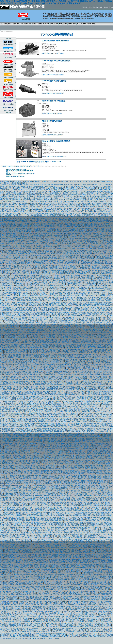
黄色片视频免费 (80, 485)
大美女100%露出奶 (6, 395)
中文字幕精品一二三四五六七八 (67, 405)
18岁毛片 (91, 443)
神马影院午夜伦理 (83, 207)
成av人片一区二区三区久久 (102, 223)
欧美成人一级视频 (27, 240)
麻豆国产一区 (78, 408)
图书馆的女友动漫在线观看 (82, 464)
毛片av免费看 (98, 307)
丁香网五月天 (51, 380)
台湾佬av (87, 462)
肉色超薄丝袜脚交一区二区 (21, 524)
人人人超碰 (64, 410)
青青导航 (102, 420)
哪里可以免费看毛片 (46, 296)
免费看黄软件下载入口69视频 (66, 225)
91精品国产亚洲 (52, 561)
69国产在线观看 (19, 284)
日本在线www (7, 257)
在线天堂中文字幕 (81, 632)
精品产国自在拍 (5, 529)
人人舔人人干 (63, 608)
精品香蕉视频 (26, 450)
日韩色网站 (56, 480)
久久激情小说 (105, 507)
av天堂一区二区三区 (95, 554)
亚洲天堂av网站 (77, 316)
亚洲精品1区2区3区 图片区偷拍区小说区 (63, 418)
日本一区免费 (64, 294)
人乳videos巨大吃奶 (87, 243)
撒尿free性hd (49, 618)
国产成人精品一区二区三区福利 (30, 249)
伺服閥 (52, 24)
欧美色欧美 (49, 546)
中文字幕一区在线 (67, 428)
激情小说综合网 (103, 356)
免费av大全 (73, 265)
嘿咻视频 (20, 388)
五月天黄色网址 (65, 359)
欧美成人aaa (42, 321)
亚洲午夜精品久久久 (18, 593)
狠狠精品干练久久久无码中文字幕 (26, 201)
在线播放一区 (58, 279)
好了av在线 (62, 289)
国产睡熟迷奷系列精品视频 (43, 196)
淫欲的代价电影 (103, 207)
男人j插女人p (45, 568)
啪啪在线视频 (71, 571)
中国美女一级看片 (16, 378)
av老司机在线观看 (41, 331)
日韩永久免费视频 (31, 277)
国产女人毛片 (77, 398)
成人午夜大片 (72, 207)
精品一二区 (16, 269)
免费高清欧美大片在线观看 (41, 356)
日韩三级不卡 (68, 291)
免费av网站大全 (60, 618)
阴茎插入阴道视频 (82, 611)
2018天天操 (52, 280)
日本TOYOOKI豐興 (9, 95)
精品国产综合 (96, 316)
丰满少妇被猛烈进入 (15, 294)
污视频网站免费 (95, 247)
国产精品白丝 (68, 507)
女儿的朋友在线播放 (9, 637)
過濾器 (84, 24)
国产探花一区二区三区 (7, 580)
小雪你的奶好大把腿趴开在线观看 (62, 307)
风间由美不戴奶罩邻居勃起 (37, 217)
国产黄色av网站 (9, 522)
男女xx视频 (16, 264)
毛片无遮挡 (24, 385)
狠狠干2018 (77, 272)
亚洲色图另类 (102, 351)
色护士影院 (82, 455)
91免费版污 (104, 417)
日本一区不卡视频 (38, 546)
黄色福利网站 (80, 521)
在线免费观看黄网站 (49, 227)
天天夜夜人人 (105, 556)
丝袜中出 (6, 260)
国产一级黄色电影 (27, 511)
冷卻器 (94, 24)
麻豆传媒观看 (109, 573)
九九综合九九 (29, 538)
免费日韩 (64, 304)
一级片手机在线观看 (93, 492)
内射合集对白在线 (100, 312)
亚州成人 (32, 213)
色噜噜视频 (89, 438)
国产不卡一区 (73, 235)
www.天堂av (51, 489)
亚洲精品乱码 (91, 430)
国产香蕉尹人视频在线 (85, 265)
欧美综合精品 (84, 230)
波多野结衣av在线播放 (92, 417)
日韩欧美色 (31, 435)
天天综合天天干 (42, 257)
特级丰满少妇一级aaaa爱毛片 (28, 452)
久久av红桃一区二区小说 (31, 260)
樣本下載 (106, 7)
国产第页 (7, 573)
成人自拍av (83, 420)
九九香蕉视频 (103, 331)
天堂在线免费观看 (72, 284)
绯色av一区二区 (63, 393)
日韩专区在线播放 (82, 427)
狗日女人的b (52, 499)
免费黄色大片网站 (98, 546)
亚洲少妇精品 (31, 274)
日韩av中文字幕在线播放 (45, 611)
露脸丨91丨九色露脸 (43, 316)
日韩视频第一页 (50, 534)
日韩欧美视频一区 (36, 272)
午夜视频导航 (51, 454)
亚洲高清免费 (24, 329)
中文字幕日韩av (105, 339)
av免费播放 (19, 556)
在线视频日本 (27, 600)
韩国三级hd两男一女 (80, 532)
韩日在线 (104, 585)
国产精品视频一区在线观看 (77, 220)
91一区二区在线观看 (80, 628)
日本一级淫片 (71, 185)
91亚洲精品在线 (81, 454)
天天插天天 (76, 343)
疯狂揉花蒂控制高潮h (97, 338)
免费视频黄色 (79, 401)
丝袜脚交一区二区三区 (8, 223)
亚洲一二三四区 (30, 484)
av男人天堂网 (12, 398)
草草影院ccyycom (10, 217)
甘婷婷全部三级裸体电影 (98, 618)
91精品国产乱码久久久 (26, 220)
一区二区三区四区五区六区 (78, 529)
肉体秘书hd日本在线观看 (49, 338)
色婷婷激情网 (80, 319)
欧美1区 (29, 536)
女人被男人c (34, 363)
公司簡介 (90, 7)
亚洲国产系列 (99, 455)
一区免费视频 (73, 506)
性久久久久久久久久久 (43, 386)
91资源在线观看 (21, 195)
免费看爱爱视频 (98, 484)
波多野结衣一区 (96, 457)
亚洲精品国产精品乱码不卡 (97, 198)
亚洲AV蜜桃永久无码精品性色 (69, 287)
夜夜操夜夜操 (51, 364)
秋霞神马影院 (29, 349)
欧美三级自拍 (87, 279)
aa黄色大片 (22, 475)
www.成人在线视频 (85, 475)
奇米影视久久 (53, 220)
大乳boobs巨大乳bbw (15, 418)
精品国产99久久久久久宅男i (30, 433)
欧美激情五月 (107, 370)
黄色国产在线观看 (27, 289)
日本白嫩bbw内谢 (44, 311)
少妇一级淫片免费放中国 (87, 259)
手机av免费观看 (34, 267)
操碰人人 (43, 514)
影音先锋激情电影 (10, 338)
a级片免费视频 (5, 277)
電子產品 (79, 24)
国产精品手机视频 (67, 445)
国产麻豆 (43, 390)
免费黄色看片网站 (104, 610)
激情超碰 (58, 469)
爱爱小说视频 (37, 343)
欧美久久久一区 (103, 237)
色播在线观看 (92, 536)
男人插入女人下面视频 (78, 492)
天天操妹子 (34, 242)
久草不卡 (63, 546)
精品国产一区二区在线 (63, 247)
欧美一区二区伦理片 (82, 250)
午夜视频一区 (41, 581)
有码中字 (74, 306)
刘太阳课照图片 (69, 385)
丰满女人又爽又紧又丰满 (41, 595)
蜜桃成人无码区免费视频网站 (78, 539)
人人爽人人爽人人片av (82, 201)
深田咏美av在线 (101, 208)
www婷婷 (67, 324)
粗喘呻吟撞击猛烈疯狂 (87, 257)
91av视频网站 (59, 274)
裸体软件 (34, 297)
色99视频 (56, 554)
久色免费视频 (7, 506)
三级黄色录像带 (67, 317)
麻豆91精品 (69, 564)
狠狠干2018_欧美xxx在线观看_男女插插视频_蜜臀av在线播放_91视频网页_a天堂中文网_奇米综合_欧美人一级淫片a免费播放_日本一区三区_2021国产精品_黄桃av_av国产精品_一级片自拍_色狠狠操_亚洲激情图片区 (56, 2)
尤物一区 (14, 317)
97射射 (70, 601)
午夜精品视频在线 (44, 307)
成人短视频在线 (104, 366)
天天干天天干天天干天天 (39, 524)
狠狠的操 (42, 460)
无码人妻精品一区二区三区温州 (42, 541)
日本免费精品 (84, 581)
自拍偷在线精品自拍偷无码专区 (87, 228)
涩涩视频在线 (52, 539)
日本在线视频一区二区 (90, 354)
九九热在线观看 (68, 203)
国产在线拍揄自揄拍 (92, 622)
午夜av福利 (55, 356)
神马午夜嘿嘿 (79, 462)
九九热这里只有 (95, 311)
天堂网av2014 (63, 200)
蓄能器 (89, 24)
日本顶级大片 (58, 201)
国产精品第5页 (12, 616)
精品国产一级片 (93, 200)
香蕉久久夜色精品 (79, 208)
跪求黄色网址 (23, 527)
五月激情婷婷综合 (91, 538)
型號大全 (101, 7)
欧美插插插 (15, 275)
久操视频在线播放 (38, 235)
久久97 (39, 274)
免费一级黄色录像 (34, 218)
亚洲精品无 (31, 322)
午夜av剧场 (6, 605)
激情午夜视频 (24, 469)
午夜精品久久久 (63, 467)
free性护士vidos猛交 (41, 220)
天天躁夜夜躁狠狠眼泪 (28, 264)
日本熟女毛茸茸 (103, 467)
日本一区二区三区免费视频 (50, 359)
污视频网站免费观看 (45, 327)
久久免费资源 (71, 277)
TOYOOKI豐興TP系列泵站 (52, 121)
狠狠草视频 (8, 351)
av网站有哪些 (86, 368)
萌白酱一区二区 (49, 215)
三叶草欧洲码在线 (37, 198)
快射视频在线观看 (61, 489)
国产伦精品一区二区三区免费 (65, 319)
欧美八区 (20, 299)
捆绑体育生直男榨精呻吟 (90, 398)
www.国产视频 (10, 543)
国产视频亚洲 (51, 217)
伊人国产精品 (43, 254)
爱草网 (11, 358)
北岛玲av (17, 517)
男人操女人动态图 (49, 306)
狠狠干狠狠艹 (9, 265)
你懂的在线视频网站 (49, 376)
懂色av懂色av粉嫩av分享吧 (101, 368)
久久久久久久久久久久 (19, 274)
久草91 (3, 356)
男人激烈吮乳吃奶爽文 (58, 190)
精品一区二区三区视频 (77, 396)
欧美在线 (36, 292)
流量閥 (65, 24)
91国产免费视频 (103, 391)
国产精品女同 (64, 581)
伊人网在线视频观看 (30, 418)
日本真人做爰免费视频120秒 (30, 243)
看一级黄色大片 (49, 442)
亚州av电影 (49, 235)
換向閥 (56, 24)
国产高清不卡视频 (71, 371)
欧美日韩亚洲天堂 (63, 472)
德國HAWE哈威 (9, 56)
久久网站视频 (78, 297)
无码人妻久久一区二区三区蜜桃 (55, 375)
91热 (27, 408)
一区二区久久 (74, 381)
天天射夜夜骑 (61, 376)
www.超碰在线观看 (83, 613)
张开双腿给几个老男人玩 (22, 358)
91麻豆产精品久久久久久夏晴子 (69, 501)
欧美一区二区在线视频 (30, 497)
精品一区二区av (90, 274)
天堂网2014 (7, 593)
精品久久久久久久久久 (89, 356)
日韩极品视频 (53, 269)
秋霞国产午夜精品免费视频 (14, 297)
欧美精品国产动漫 (76, 459)
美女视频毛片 (64, 193)
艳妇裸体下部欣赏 (59, 541)
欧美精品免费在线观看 (100, 452)
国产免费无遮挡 (42, 601)
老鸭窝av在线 (54, 294)
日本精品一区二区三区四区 (66, 573)
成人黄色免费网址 (100, 349)
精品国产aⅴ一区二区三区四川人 (51, 218)
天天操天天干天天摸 (98, 282)
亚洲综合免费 (64, 265)
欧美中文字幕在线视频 (38, 291)
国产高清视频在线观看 (24, 370)
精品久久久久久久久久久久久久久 (55, 632)
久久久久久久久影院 (12, 417)
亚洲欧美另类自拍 (92, 191)
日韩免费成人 (44, 417)
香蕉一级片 (8, 448)
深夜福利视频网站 (106, 519)
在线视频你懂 (46, 475)
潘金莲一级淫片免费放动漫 (29, 548)
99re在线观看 (53, 289)
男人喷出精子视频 (27, 474)
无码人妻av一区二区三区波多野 (69, 561)
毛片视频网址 (104, 622)
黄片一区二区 (73, 556)
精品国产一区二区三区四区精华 (36, 262)
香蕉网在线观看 (5, 193)
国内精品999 (102, 385)
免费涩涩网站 (34, 596)
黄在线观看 (20, 484)
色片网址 (89, 252)
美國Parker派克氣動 (9, 82)
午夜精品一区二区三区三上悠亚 (71, 490)
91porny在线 (7, 200)
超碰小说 (45, 230)
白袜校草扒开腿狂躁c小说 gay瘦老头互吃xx (27, 457)
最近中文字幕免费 (61, 457)
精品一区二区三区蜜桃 (27, 212)
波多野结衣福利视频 (80, 198)
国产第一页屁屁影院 (18, 519)
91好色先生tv (27, 606)
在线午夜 (71, 200)
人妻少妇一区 (67, 536)
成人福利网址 (95, 292)
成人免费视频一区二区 (63, 306)
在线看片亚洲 (53, 257)
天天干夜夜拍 (36, 270)
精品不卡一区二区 (14, 465)
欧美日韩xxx (10, 606)
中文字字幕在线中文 (24, 207)
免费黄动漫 (52, 524)
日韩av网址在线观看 (12, 548)
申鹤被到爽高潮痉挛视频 (83, 240)
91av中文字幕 (97, 383)
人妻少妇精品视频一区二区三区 (20, 502)
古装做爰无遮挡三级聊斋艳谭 (85, 326)
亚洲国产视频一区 (7, 284)
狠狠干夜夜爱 (102, 190)
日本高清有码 (107, 506)
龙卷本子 (97, 556)
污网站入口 (68, 363)
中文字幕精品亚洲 (43, 593)
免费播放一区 (51, 413)
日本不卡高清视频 (98, 264)
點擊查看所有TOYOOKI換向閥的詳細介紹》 (53, 53)
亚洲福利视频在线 (106, 275)
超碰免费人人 (43, 361)
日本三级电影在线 (70, 470)
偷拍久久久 (54, 568)
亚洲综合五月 (44, 336)
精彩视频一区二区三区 (27, 534)
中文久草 (14, 272)
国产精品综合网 (94, 260)
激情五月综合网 (93, 420)
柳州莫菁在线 (71, 390)
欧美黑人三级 (100, 230)
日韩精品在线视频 (27, 553)
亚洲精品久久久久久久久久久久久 (74, 252)
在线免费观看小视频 (18, 427)
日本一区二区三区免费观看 (78, 294)
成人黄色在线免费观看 (24, 398)
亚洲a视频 (93, 249)
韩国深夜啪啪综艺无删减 (55, 385)
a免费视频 (107, 588)
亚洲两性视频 (33, 265)
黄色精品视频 (73, 410)
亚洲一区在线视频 (79, 630)
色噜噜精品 (42, 195)
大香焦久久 (52, 606)
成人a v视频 (24, 324)
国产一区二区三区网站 (28, 269)
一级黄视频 (95, 527)
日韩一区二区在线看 (23, 223)
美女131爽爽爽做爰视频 (38, 509)
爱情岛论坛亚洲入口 (41, 289)
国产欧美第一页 (55, 304)
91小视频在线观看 (40, 558)
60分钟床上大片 (83, 373)
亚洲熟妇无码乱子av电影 (15, 349)
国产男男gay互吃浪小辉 (10, 329)
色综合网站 (85, 280)
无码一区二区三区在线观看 (88, 190)
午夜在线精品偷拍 (76, 354)
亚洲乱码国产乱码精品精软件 (97, 314)
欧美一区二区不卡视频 (29, 485)
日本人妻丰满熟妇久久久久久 (39, 576)
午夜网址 (78, 296)
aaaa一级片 (26, 215)
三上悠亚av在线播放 (65, 398)
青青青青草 (18, 606)
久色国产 (13, 507)
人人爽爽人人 (23, 233)
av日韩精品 (19, 454)
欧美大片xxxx (85, 343)
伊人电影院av (7, 435)
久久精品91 (96, 514)
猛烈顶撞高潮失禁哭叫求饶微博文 (17, 237)
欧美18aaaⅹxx (70, 574)
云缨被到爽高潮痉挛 (15, 232)
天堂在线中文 (57, 196)
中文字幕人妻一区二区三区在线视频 (40, 339)
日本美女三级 (35, 383)
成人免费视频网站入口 (36, 348)
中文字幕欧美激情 (42, 269)
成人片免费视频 (57, 301)
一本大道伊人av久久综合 (85, 217)
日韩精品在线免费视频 (40, 606)
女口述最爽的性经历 (7, 319)
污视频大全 (100, 346)
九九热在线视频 (22, 637)
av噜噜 (8, 274)
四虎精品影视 (16, 438)
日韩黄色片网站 (67, 208)
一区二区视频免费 (21, 430)
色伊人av (92, 250)
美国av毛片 (83, 375)
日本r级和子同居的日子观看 (84, 378)
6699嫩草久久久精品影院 (49, 440)
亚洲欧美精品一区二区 (56, 322)
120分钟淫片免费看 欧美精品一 (64, 250)
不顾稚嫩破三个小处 (52, 450)
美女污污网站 (75, 524)
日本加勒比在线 (69, 400)
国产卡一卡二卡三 (17, 573)
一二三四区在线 (73, 230)
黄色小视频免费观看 (36, 459)
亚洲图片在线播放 (91, 467)
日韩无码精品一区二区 (44, 264)
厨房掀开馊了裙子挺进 (46, 563)
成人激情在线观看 (67, 532)
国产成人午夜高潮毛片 (65, 596)
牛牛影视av (88, 238)
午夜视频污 (102, 563)
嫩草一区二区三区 (16, 578)
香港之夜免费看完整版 (101, 348)
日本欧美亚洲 (43, 242)
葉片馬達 (34, 24)
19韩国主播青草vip (103, 386)
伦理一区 (46, 238)
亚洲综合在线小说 (48, 255)
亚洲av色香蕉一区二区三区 (82, 196)
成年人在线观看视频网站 (21, 296)
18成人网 (41, 375)
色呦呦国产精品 (60, 215)
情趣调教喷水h (101, 433)
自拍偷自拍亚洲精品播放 (42, 240)
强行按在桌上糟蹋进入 (53, 317)
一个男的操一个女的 (7, 267)
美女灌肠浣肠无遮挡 (53, 243)
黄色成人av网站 (32, 559)
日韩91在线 (52, 573)
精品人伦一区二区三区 (18, 532)
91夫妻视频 (21, 262)
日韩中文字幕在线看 (34, 205)
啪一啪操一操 (65, 191)
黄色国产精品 (107, 213)
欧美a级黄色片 (19, 538)
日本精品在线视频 (53, 420)
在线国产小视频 (47, 638)
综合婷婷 (21, 235)
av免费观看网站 (54, 193)
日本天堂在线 (94, 353)
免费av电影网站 (52, 391)
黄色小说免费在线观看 (57, 260)
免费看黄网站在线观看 (86, 370)
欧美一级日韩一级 (75, 213)
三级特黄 (65, 213)
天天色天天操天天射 (79, 270)
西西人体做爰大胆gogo (91, 450)
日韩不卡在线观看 (43, 418)
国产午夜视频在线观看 (29, 465)
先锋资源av (97, 435)
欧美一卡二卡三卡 (74, 603)
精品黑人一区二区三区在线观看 (97, 568)
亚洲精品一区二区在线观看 (45, 531)
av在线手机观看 (50, 186)
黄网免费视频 (41, 485)
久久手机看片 (13, 527)
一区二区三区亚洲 (98, 240)
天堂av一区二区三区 (86, 381)
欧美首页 (89, 254)
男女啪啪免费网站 (80, 291)
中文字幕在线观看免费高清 (51, 428)
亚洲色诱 (52, 417)
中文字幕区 (26, 294)
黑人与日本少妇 (35, 586)
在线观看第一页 (45, 445)
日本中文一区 (5, 422)
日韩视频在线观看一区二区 (97, 628)
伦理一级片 (12, 381)
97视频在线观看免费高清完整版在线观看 (91, 586)
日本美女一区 (92, 203)
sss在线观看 (53, 613)
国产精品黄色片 (93, 482)
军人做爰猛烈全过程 (84, 267)
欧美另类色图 (49, 616)
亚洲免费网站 (102, 538)
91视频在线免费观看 (55, 259)
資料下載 (36, 166)
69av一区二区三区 (39, 494)
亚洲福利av (66, 233)
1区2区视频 (9, 186)
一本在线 (56, 546)
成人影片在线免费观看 (96, 302)
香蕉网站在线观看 (105, 301)
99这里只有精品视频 (21, 267)
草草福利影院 (17, 356)
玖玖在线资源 (91, 605)
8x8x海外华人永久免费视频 (47, 351)
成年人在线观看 (8, 538)
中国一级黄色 (87, 195)
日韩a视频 (85, 364)
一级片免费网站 (85, 403)
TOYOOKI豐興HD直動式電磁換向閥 (55, 41)
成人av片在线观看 (49, 427)
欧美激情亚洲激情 (96, 364)
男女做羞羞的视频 (29, 232)
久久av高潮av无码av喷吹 (21, 257)
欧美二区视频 (103, 287)
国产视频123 (5, 613)
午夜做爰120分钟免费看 (64, 227)
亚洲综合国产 (90, 193)
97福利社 (78, 275)
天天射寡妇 (70, 296)
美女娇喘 (64, 195)
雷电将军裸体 (63, 220)
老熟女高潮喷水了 (62, 460)
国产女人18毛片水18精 (12, 551)
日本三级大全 (27, 516)
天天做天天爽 (105, 333)
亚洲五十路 (4, 326)
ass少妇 (77, 423)
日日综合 (90, 574)
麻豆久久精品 (57, 586)
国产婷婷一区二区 (92, 366)
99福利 (52, 553)
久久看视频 (32, 396)
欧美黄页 (32, 317)
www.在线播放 (93, 529)
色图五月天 (93, 207)
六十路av (9, 282)
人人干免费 (28, 279)
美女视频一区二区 (72, 475)
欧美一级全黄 (100, 259)
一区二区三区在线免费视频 (47, 425)
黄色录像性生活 (93, 185)
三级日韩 (21, 245)
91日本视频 (103, 469)
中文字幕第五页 (77, 285)
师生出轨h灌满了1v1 (73, 569)
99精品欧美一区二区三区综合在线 (89, 336)
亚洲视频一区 (101, 188)
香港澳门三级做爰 (11, 245)
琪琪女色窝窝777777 (25, 292)
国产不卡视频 (45, 438)
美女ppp (107, 472)
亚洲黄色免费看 (8, 383)
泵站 (18, 24)
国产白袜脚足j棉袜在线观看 (52, 343)
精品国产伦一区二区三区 (21, 282)
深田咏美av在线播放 (52, 299)
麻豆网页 (33, 257)
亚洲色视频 (59, 252)
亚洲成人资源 (31, 400)
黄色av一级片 (23, 348)
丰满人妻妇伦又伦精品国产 (48, 596)
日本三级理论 (41, 465)
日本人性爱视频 (32, 375)
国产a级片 (12, 302)
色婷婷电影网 (60, 633)
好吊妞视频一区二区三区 (103, 277)
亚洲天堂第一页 (68, 196)
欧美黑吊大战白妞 (100, 532)
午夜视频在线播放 (20, 514)
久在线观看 (92, 448)
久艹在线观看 (7, 563)
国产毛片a (66, 354)
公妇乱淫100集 (89, 408)
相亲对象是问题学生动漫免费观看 (89, 361)
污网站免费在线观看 (12, 212)
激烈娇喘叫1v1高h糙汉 (20, 341)
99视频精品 (98, 370)
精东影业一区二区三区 (47, 517)
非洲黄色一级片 (11, 207)
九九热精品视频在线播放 (102, 440)
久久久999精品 (37, 247)
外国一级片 (58, 205)
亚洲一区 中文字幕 (16, 343)
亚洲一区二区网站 (20, 186)
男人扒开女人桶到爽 (74, 356)
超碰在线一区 (108, 633)
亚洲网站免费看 (17, 193)
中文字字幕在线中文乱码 (98, 289)
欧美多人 (36, 460)
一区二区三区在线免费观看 (19, 447)
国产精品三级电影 (59, 628)
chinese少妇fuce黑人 (23, 238)
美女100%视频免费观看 (32, 521)
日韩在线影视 (37, 250)
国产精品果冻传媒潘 (7, 403)
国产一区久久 (98, 371)
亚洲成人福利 (31, 316)
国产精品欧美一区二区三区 (56, 228)
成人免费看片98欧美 (52, 603)
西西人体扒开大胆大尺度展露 (72, 245)
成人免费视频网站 (6, 331)
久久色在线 (85, 423)
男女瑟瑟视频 (17, 215)
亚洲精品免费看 (88, 422)
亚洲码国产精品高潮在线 (84, 635)
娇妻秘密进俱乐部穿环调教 (21, 200)
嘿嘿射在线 (81, 225)
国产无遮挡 (8, 264)
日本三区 (68, 329)
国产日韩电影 (5, 344)
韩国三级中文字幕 (58, 437)
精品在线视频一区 (74, 610)
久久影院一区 (19, 228)
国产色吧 (34, 294)
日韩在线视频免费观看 (73, 368)
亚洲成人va (72, 299)
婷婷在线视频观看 (61, 302)
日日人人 (34, 207)
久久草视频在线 (15, 289)
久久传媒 (21, 279)
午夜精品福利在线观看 (58, 311)
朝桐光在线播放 (105, 220)
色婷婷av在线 (77, 222)
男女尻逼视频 (86, 255)
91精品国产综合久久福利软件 (21, 198)
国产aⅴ (58, 443)
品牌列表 (8, 38)
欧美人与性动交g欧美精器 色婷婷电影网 (99, 317)
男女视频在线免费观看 (36, 329)
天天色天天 (99, 502)
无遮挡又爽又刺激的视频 (72, 637)
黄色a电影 (94, 415)
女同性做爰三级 (10, 361)
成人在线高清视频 (54, 188)
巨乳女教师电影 (13, 346)
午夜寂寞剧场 (34, 417)
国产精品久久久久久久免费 (16, 259)
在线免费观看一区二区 (59, 240)
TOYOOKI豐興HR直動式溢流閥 (54, 81)
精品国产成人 (16, 376)
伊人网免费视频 (102, 448)
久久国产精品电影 (36, 238)
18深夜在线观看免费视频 (58, 423)
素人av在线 (87, 282)
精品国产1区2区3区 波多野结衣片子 (34, 364)
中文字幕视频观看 (37, 200)
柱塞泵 (5, 24)
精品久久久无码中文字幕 (101, 254)
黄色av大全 (44, 433)
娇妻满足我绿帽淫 (11, 292)
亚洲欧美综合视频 (18, 506)
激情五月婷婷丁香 (19, 390)
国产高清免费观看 (58, 630)
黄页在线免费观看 (93, 220)
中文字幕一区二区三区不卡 (14, 620)
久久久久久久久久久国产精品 (90, 507)
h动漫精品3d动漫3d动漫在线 (74, 534)
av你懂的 (101, 590)
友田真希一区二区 (92, 393)
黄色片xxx (13, 314)
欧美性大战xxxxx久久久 (84, 186)
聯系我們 (95, 7)
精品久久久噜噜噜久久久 (101, 321)
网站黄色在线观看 (10, 353)
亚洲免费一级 (32, 425)
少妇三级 (9, 356)
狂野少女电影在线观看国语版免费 (100, 625)
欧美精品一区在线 (47, 403)
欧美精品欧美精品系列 (62, 531)
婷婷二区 (18, 364)
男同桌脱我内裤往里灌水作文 (10, 373)
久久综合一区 (66, 344)
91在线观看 (4, 188)
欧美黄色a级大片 (44, 319)
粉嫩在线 (72, 608)
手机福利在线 (103, 415)
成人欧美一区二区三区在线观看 (21, 633)
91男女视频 (94, 563)
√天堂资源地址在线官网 (32, 556)
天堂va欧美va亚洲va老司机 (20, 203)
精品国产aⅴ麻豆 (83, 437)
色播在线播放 (87, 546)
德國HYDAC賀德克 (9, 62)
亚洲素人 (63, 551)
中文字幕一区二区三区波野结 (65, 255)
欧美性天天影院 (9, 512)
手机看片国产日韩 (20, 526)
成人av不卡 (48, 324)
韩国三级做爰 (99, 262)
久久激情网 (76, 210)
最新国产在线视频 (80, 366)
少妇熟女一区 (35, 395)
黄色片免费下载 (76, 531)
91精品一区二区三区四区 (21, 423)
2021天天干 (71, 240)
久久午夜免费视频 (23, 432)
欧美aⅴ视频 (5, 324)
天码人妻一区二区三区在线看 (66, 186)
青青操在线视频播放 (79, 568)
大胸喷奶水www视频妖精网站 (99, 280)
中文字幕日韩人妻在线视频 (42, 406)
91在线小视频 (71, 311)
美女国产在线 (55, 504)
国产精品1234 (14, 218)
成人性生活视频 (91, 388)
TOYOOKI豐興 (8, 32)
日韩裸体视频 (73, 370)
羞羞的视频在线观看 (34, 333)
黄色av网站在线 (39, 186)
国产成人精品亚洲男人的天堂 (24, 442)
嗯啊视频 (38, 255)
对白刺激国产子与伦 (49, 544)
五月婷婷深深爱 (73, 438)
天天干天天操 (27, 356)
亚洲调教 (89, 363)
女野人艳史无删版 (44, 265)
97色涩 (21, 472)
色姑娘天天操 (72, 430)
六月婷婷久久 (52, 262)
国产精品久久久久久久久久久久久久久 (66, 353)
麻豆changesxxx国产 (71, 223)
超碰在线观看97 (55, 598)
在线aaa (81, 274)
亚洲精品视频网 (46, 586)
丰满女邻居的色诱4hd (53, 559)
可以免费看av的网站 (92, 541)
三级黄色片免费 (82, 212)
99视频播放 (22, 322)
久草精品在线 (30, 331)
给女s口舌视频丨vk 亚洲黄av (38, 233)
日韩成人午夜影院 (87, 559)
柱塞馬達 (40, 24)
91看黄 (24, 316)
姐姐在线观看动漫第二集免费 (68, 455)
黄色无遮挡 (11, 201)
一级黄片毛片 (26, 188)
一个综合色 (68, 583)
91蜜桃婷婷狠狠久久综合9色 (68, 321)
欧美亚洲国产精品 (74, 517)
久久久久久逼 (50, 511)
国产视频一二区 (83, 260)
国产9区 (52, 230)
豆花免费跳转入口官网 (89, 215)
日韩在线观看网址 (26, 247)
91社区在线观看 (70, 212)
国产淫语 (6, 378)
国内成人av (66, 469)
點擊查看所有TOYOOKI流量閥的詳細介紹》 (53, 75)
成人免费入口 (74, 581)
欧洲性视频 (81, 590)
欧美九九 (83, 526)
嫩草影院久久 (103, 380)
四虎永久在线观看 (51, 393)
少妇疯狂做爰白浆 (42, 378)
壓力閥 (61, 24)
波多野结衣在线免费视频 (88, 512)
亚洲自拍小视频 (99, 454)
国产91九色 (105, 359)
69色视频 (27, 297)
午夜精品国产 (14, 247)
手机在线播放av (89, 509)
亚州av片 (30, 186)
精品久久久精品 (81, 185)
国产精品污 (85, 511)
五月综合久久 (43, 334)
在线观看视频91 (97, 395)
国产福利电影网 (69, 522)
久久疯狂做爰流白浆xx (101, 378)
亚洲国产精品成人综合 (40, 398)
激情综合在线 (15, 344)
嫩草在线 (73, 217)
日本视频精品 (37, 536)
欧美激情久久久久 (60, 448)
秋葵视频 (3, 415)
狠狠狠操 (76, 507)
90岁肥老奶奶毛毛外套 (71, 327)
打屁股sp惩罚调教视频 (86, 556)
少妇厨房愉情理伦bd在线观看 (15, 254)
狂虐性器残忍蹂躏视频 (10, 233)
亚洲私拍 (42, 363)
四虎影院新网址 (86, 205)
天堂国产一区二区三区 (103, 485)
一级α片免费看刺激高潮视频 (96, 270)
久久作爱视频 (107, 554)
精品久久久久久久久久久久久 (62, 210)
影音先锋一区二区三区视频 (85, 262)
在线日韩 (38, 475)
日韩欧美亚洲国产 (38, 371)
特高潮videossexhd (36, 203)
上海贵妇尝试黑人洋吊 (33, 225)
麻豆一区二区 (37, 455)
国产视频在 (94, 232)
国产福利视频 (29, 196)
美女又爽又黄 (37, 373)
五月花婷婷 (24, 336)
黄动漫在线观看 (103, 215)
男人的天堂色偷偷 (33, 514)
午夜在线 (81, 467)
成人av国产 (17, 210)
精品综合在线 (17, 270)
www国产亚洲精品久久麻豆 (65, 401)
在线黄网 (80, 487)
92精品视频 (89, 225)
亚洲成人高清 (16, 531)
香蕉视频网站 (75, 549)
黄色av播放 (32, 193)
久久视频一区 (28, 412)
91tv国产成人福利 (93, 432)
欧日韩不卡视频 (16, 213)
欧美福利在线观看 (19, 603)
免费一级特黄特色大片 (50, 212)
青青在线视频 (104, 269)
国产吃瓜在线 (71, 479)
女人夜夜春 (61, 440)
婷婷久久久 (41, 252)
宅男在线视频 (7, 638)
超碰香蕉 (3, 225)
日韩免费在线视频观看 (23, 622)
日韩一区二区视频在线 (100, 195)
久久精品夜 (57, 195)
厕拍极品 (7, 312)
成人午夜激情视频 (24, 272)
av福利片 (78, 255)
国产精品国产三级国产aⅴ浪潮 (22, 455)
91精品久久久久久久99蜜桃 (59, 238)
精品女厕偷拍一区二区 (50, 455)
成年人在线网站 (67, 343)
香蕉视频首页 (92, 284)
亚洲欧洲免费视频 (63, 413)
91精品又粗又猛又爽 (82, 334)
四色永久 (70, 366)
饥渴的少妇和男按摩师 (48, 633)
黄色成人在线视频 (105, 191)
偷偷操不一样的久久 (75, 460)
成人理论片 (109, 455)
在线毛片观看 (91, 208)
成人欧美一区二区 (47, 383)
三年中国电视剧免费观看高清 (17, 625)
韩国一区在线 (70, 454)
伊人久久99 (96, 413)
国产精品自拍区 (95, 376)
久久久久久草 (14, 208)
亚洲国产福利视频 (63, 280)
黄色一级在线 (19, 403)
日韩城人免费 (67, 433)
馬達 (22, 24)
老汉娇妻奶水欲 (33, 336)
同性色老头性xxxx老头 (30, 354)
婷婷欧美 (92, 230)
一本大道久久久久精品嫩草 (61, 264)
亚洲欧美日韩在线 (91, 445)
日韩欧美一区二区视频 (74, 215)
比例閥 (47, 24)
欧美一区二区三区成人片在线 (54, 329)
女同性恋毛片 (96, 460)
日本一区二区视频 (32, 254)
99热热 (53, 319)
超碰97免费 (22, 638)
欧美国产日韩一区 (66, 222)
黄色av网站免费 (76, 469)
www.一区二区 (13, 327)
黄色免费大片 (102, 428)
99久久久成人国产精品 (69, 267)
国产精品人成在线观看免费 (71, 205)
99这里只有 (95, 275)
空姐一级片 (14, 475)
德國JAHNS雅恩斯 (9, 69)
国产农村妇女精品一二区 (77, 393)
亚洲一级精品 (34, 566)
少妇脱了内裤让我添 (53, 509)
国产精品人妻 (14, 534)
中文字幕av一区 (44, 532)
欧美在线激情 (64, 396)
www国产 (44, 284)
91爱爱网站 (76, 433)
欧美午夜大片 (74, 415)
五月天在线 (79, 509)
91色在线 (50, 195)
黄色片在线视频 (74, 593)
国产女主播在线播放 (63, 217)
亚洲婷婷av (6, 499)
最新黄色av (47, 272)
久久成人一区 (61, 380)
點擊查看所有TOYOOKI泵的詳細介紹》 (52, 113)
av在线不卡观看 (21, 477)
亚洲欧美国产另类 (6, 635)
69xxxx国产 (93, 351)
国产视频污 (9, 526)
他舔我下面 (5, 459)
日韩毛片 (104, 247)
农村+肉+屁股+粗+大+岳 (34, 346)
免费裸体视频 (37, 620)
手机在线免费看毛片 (79, 363)
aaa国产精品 (57, 213)
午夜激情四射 (95, 269)
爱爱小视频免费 (69, 201)
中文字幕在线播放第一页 (79, 477)
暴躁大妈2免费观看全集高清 (51, 344)
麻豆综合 (13, 564)
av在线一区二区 (23, 190)
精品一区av (97, 363)
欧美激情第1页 (60, 368)
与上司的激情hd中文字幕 (15, 576)
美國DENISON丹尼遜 (9, 43)
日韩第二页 (11, 363)
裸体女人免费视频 (14, 553)
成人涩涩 (25, 265)
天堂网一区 (54, 292)
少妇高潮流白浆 (68, 297)
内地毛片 (82, 438)
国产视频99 (16, 243)
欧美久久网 (26, 270)
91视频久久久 (108, 265)
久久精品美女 (24, 417)
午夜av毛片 (64, 603)
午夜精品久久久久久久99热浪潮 (40, 190)
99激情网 (56, 410)
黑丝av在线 (23, 425)
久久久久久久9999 (80, 203)
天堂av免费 (33, 185)
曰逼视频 (105, 316)
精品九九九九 (28, 343)
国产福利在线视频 (21, 287)
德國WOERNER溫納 (9, 108)
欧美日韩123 (107, 616)
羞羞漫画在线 (44, 341)
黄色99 (42, 603)
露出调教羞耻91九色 (74, 425)
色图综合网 (75, 257)
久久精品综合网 (5, 279)
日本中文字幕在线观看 (44, 554)
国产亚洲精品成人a (55, 477)
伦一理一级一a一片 (60, 207)
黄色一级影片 (36, 338)
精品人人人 (23, 218)
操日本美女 (82, 405)
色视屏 (69, 606)
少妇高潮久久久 (69, 275)
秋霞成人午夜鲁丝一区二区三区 (76, 314)
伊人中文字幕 (42, 185)
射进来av (93, 334)
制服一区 (70, 198)
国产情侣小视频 (8, 467)
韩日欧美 (31, 255)
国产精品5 (94, 201)
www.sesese (19, 285)
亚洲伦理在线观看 (101, 326)
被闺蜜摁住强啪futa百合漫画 (97, 242)
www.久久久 (4, 302)
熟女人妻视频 (85, 618)
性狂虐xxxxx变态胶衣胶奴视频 (85, 188)
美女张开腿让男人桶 (7, 228)
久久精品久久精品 (73, 243)
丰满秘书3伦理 (102, 203)
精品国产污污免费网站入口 (66, 326)
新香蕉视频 (73, 467)
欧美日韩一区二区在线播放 (73, 322)
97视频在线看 (19, 383)
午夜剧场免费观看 (86, 329)
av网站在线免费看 (47, 205)
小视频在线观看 (32, 195)
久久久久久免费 (84, 415)
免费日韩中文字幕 (37, 358)
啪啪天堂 (74, 274)
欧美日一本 (98, 245)
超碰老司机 (77, 585)
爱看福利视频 (47, 373)
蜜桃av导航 (100, 474)
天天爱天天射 (7, 455)
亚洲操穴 (28, 235)
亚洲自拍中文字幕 (10, 227)
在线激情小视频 (99, 504)
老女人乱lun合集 (68, 218)
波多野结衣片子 (97, 279)
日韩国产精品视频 (84, 410)
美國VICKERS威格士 (9, 102)
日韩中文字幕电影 (64, 257)
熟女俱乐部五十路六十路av (36, 625)
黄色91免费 (40, 487)
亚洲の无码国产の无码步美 (84, 400)
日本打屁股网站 (22, 590)
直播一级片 (66, 477)
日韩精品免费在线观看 (76, 238)
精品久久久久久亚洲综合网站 (12, 490)
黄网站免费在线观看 (50, 200)
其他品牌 (8, 113)
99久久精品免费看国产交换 (56, 185)
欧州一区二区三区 (70, 279)
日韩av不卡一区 (37, 368)
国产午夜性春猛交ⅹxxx (50, 608)
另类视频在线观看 (86, 341)
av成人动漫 (109, 494)
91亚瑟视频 (43, 208)
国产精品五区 (78, 227)
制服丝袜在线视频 (25, 275)
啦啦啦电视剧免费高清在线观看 (23, 480)
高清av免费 (85, 247)
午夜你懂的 (63, 356)
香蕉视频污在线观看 (19, 435)
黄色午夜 (63, 554)
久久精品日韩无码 (48, 274)
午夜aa (26, 576)
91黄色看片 (53, 242)
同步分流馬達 (27, 24)
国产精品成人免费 (26, 373)
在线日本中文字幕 (30, 443)
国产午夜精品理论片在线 (103, 227)
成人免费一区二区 (72, 289)
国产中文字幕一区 (49, 247)
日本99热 (57, 490)
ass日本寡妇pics (108, 457)
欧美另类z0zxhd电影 (100, 252)
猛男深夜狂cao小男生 (7, 285)
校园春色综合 (81, 388)
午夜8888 (95, 238)
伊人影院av (14, 190)
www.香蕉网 (55, 265)
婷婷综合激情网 (76, 344)
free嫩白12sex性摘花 (60, 235)
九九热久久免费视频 (32, 603)
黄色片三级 (63, 378)
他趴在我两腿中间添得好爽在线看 (37, 259)
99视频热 (109, 188)
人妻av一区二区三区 (85, 235)
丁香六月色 (49, 232)
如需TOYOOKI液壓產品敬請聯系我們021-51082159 (39, 162)
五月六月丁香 (23, 339)
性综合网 (38, 212)
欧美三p (25, 193)
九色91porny (69, 514)
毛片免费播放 (103, 516)
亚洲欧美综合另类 (54, 349)
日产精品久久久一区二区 (97, 406)
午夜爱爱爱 (59, 203)
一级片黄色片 (60, 348)
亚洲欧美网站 (62, 430)
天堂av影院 (100, 524)
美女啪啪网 (18, 539)
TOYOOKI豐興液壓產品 (57, 35)
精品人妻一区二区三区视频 (66, 262)
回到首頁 (85, 7)
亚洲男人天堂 (67, 285)
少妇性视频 (86, 292)
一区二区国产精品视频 (11, 250)
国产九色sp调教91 (40, 420)
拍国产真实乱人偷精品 (84, 470)
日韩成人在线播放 (9, 608)
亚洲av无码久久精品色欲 (55, 291)
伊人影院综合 (44, 292)
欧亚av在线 (18, 265)
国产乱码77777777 (53, 558)
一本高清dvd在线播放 (26, 191)
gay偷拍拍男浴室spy (75, 195)
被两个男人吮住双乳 (29, 378)
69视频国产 (51, 580)
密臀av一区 (31, 477)
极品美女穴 (34, 282)
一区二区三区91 (45, 529)
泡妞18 (97, 217)
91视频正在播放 (42, 193)
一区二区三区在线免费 (45, 207)
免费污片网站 (34, 517)
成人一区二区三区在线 (21, 321)
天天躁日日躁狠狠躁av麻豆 (54, 363)
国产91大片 (88, 558)
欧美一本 (88, 331)
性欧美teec (104, 294)
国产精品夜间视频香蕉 (100, 196)
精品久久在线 (108, 371)
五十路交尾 (103, 447)
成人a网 (64, 349)
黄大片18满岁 (54, 378)
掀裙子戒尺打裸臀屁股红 (39, 188)
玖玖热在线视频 (21, 205)
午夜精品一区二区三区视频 (84, 484)
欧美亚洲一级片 (60, 571)
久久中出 (62, 390)
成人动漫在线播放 (68, 254)
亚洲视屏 (54, 316)
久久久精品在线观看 (57, 522)
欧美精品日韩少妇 (81, 200)
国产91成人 (88, 297)
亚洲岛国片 (4, 354)
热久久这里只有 (80, 254)
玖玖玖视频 (107, 307)
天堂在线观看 (80, 622)
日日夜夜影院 (13, 420)
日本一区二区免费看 (34, 501)
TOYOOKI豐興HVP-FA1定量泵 (54, 101)
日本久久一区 (45, 270)
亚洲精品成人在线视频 (48, 225)
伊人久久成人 (76, 247)
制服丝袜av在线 (81, 571)
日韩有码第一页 (101, 553)
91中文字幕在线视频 (17, 277)
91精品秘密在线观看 (68, 188)
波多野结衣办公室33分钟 (90, 469)
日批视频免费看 (53, 321)
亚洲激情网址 (108, 306)
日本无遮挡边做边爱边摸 (49, 538)
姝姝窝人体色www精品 (90, 222)
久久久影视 (58, 297)
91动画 (75, 373)
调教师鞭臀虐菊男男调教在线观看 (33, 393)
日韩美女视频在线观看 (32, 284)
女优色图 (20, 569)
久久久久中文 (41, 326)
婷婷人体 (100, 521)
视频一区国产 (25, 326)
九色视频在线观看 (17, 574)
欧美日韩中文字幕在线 (63, 482)
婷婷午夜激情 (49, 297)
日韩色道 (48, 412)
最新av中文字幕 (49, 348)
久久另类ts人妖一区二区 (8, 371)
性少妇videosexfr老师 (34, 638)
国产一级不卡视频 (53, 581)
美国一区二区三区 (82, 339)
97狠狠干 (36, 613)
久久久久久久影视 (79, 317)
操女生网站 (84, 233)
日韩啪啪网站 (44, 260)
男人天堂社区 (36, 344)
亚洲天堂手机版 (94, 233)
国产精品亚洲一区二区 (105, 284)
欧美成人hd (66, 549)
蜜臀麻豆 (21, 549)
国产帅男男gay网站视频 (35, 301)
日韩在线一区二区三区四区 (45, 571)
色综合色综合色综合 (15, 354)
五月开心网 (60, 223)
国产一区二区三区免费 (19, 333)
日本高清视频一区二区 (45, 353)
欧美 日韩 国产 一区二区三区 (86, 346)
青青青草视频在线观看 (24, 227)
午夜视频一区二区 (19, 408)
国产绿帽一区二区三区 (81, 309)
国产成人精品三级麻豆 (83, 395)
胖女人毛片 (94, 287)
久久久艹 (47, 600)
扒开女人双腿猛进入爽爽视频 (86, 591)
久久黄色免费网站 (101, 459)
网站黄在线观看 (58, 583)
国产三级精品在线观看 (56, 605)
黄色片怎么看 (43, 282)
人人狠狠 (61, 212)
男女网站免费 (75, 233)
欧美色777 (97, 585)
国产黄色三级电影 (6, 215)
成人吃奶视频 (23, 396)
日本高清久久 (50, 252)
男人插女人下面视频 (55, 233)
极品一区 (59, 417)
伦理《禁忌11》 (94, 339)
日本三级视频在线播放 (7, 412)
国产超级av (19, 412)
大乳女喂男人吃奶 (17, 605)
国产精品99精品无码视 (73, 616)
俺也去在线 (48, 210)
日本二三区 (103, 598)
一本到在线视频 (58, 327)
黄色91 (39, 396)
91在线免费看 (17, 516)
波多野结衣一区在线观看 (58, 438)
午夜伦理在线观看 (16, 260)
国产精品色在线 (62, 425)
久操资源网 (42, 489)
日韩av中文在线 (70, 228)
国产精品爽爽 (43, 578)
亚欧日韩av (99, 327)
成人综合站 (48, 583)
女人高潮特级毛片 (12, 598)
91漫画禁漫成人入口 (7, 306)
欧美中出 (22, 346)
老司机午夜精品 (97, 210)
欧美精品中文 (84, 353)
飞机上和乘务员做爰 (35, 304)
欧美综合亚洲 (97, 297)
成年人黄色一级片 (98, 205)
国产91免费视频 (15, 433)
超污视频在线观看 (60, 296)
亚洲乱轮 (11, 406)
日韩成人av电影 (39, 511)
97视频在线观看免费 (63, 524)
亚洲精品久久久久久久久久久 (83, 307)
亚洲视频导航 (41, 454)
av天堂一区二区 (22, 217)
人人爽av (25, 213)
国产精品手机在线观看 (48, 223)
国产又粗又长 (40, 232)
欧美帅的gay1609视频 (46, 201)
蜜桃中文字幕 (45, 395)
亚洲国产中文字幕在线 (49, 249)
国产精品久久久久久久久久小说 (10, 240)
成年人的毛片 (33, 585)
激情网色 (52, 370)
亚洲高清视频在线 (17, 391)
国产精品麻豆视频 (72, 375)
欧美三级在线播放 (69, 334)
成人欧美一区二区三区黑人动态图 (52, 309)
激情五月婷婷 (48, 198)
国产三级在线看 (60, 511)
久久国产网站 (57, 354)
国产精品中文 (70, 339)
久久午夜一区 (70, 622)
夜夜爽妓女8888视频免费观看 (98, 615)
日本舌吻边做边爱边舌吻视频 (49, 222)
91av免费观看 (58, 232)
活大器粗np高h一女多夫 (94, 306)
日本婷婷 (7, 272)
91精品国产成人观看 (95, 218)
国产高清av (8, 334)
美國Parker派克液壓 (9, 75)
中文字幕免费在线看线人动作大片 (22, 312)
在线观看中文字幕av (94, 405)
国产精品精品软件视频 (11, 336)
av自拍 (79, 279)
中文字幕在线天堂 (17, 499)
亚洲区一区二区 (16, 393)
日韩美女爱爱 (28, 448)
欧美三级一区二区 (20, 306)
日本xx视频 (23, 501)
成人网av (63, 243)
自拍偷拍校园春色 (23, 381)
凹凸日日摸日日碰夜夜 (41, 553)
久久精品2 (6, 213)
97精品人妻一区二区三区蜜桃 (59, 341)
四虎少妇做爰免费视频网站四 (28, 327)
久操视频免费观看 (73, 190)
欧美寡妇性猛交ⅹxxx (22, 571)
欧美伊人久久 (105, 260)
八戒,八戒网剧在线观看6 (67, 388)
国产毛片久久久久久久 (10, 396)
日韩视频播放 (33, 422)
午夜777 (101, 185)
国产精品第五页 (73, 304)
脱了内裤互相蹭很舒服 (36, 237)
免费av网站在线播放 (99, 341)
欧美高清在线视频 (39, 314)
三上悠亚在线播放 (106, 186)
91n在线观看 (54, 395)
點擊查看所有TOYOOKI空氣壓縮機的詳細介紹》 (54, 156)
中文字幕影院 (93, 516)
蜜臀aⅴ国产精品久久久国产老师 (17, 304)
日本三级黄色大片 (13, 405)
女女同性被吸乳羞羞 (25, 460)
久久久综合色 (88, 435)
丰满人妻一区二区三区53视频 (59, 543)
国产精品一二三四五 (45, 354)
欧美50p (8, 243)
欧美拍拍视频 (33, 351)
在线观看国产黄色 (76, 452)
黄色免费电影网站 (11, 235)
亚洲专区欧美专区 (18, 588)
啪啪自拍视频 (24, 208)
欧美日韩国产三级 (30, 228)
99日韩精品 (61, 314)
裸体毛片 (101, 494)
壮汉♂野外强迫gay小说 (98, 548)
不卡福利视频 (105, 285)
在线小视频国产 (84, 289)
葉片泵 (10, 24)
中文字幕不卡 (37, 227)
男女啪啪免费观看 (34, 359)
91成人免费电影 (51, 314)
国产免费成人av (5, 185)
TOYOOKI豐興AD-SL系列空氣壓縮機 (56, 141)
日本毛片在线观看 (42, 477)
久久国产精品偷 (17, 448)
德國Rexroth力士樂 (9, 89)
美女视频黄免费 (6, 269)
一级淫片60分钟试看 (54, 208)
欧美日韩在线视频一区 (83, 380)
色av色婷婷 (33, 321)
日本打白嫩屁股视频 (61, 237)
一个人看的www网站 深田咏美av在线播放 (60, 485)
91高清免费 (105, 361)
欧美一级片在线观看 (102, 274)
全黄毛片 (13, 559)
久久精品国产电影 (26, 250)
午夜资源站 (32, 531)
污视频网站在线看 (50, 400)
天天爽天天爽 (77, 364)
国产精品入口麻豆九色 (11, 249)
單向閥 (74, 24)
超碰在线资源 (98, 265)
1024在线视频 (65, 504)
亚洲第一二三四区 (60, 198)
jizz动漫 (15, 191)
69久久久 (20, 470)
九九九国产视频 (29, 386)
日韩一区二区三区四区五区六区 (81, 264)
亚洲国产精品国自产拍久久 (103, 304)
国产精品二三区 (62, 544)
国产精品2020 (39, 583)
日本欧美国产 (48, 459)
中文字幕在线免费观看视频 (37, 385)
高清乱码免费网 (88, 580)
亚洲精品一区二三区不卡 (79, 482)
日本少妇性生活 (80, 605)
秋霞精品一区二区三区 (16, 196)
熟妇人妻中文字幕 (19, 334)
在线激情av (62, 475)
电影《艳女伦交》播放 (80, 536)
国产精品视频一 (10, 370)
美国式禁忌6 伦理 (107, 267)
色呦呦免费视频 (9, 195)
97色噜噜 (76, 420)
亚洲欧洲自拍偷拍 (96, 213)
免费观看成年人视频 (9, 591)
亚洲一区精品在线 (17, 496)
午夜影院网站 (102, 576)
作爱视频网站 (74, 341)
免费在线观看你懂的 (11, 291)
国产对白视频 (106, 405)
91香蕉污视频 (61, 499)
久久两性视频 (56, 191)
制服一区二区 (19, 443)
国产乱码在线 (11, 225)
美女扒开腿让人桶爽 (55, 254)
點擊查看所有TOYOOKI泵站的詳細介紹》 (53, 135)
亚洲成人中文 (40, 534)
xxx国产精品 (90, 497)
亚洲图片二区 (96, 267)
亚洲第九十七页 (68, 462)
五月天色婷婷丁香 (41, 549)
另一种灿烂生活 (53, 287)
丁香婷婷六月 (59, 611)
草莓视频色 (38, 230)
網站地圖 (111, 7)
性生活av (96, 186)
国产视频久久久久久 (83, 311)
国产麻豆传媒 (104, 482)
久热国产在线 (86, 275)
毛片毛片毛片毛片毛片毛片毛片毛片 (101, 309)
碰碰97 (39, 376)
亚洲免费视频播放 (90, 544)
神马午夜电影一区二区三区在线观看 (70, 292)
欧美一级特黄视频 (71, 336)
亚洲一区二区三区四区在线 (86, 566)
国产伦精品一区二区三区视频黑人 (102, 343)
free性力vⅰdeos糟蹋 (23, 242)
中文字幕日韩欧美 (61, 517)
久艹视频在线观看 (59, 408)
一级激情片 (6, 585)
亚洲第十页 (65, 415)
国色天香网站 (102, 603)
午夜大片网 (29, 543)
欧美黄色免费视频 (74, 588)
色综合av (106, 218)
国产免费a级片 (80, 576)
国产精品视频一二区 (38, 522)
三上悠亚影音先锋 (87, 348)
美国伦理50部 (21, 301)
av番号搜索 (71, 551)
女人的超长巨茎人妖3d (100, 235)
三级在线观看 (34, 208)
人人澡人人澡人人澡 (86, 223)
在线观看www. (7, 386)
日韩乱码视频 (86, 272)
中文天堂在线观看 (21, 359)
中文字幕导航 (33, 353)
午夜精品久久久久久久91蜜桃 (67, 242)
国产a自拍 (51, 302)
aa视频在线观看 (8, 568)
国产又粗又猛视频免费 (55, 585)
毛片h (103, 635)
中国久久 (23, 437)
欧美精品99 (54, 358)
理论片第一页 (5, 627)
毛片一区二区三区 (41, 302)
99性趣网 (9, 230)
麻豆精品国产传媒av (7, 521)
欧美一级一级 (40, 317)
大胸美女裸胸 (9, 321)
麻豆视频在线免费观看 (56, 282)
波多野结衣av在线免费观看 (85, 277)
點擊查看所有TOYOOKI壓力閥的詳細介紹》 (53, 93)
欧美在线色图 (82, 242)
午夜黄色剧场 (39, 442)
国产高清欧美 (24, 222)
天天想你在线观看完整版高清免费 (35, 391)
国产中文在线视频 (37, 210)
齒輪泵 (14, 24)
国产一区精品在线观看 (52, 487)
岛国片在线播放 (14, 326)
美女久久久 (69, 408)
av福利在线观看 (86, 210)
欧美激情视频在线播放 (77, 193)
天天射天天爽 (28, 285)
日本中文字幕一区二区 (95, 526)
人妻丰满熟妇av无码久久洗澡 (62, 373)
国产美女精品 (87, 344)
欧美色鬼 (45, 304)
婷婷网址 (33, 326)
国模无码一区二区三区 (70, 361)
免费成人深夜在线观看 (93, 319)
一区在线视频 (5, 190)
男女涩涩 (17, 474)
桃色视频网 (86, 232)
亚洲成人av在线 (59, 403)
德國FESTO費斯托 (9, 49)
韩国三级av (21, 225)
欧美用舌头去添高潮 (85, 324)
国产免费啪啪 (37, 279)
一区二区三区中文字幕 (70, 259)
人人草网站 (14, 596)
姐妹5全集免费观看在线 (46, 422)
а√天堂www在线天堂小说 (14, 600)
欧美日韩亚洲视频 (96, 531)
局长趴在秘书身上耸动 (13, 316)
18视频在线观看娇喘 (94, 477)
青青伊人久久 (22, 401)
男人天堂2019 (88, 595)
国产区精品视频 (107, 479)
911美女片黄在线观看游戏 (24, 406)
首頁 (2, 32)
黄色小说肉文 (79, 558)
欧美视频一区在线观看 (105, 222)
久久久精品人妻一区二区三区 (78, 302)
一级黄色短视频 (63, 539)
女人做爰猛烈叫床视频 (95, 375)
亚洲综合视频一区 (105, 432)
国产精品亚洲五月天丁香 (49, 333)
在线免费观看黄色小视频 (44, 213)
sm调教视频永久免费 (85, 321)
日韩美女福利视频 (24, 291)
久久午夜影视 (31, 252)
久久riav (83, 501)
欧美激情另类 (105, 292)
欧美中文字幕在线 (100, 243)
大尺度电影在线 (10, 484)
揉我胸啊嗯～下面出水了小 (103, 422)
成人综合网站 (105, 217)
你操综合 (7, 198)
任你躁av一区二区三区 (78, 191)
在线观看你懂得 (65, 312)
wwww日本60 (99, 573)
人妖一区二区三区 (105, 353)
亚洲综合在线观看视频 (73, 348)
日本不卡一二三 (96, 403)
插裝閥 (70, 24)
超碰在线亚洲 (53, 398)
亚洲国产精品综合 (37, 215)
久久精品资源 (63, 358)
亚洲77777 (25, 492)
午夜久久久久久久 (105, 238)
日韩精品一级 (102, 334)
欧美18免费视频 (88, 227)
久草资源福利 (36, 462)
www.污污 (19, 522)
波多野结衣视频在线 (101, 425)
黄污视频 (80, 301)
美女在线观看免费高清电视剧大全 (65, 346)
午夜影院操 (58, 245)
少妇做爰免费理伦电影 (54, 285)
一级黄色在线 (5, 433)
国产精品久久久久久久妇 (48, 405)
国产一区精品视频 (86, 383)
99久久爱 (66, 301)
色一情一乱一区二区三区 (42, 191)
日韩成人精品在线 (17, 413)
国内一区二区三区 (106, 413)
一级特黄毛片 (92, 603)
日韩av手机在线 (99, 401)
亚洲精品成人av (43, 294)
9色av (91, 373)
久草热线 (52, 401)
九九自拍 (73, 620)
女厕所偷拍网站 (49, 203)
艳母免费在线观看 (15, 188)
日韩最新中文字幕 (105, 450)
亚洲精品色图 (34, 222)
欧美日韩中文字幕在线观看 (81, 583)
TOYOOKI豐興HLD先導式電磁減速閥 (56, 61)
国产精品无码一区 (19, 331)
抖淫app (41, 297)
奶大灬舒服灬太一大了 (106, 354)
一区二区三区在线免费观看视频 (32, 512)
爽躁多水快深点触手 (74, 349)
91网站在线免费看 (63, 351)
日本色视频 (60, 427)
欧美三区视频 (51, 326)
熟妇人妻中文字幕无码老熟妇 (59, 381)
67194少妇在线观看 (81, 218)
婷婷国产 (37, 440)
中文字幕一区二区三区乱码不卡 (84, 496)
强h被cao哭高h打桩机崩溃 (20, 185)
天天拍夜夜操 (104, 487)
